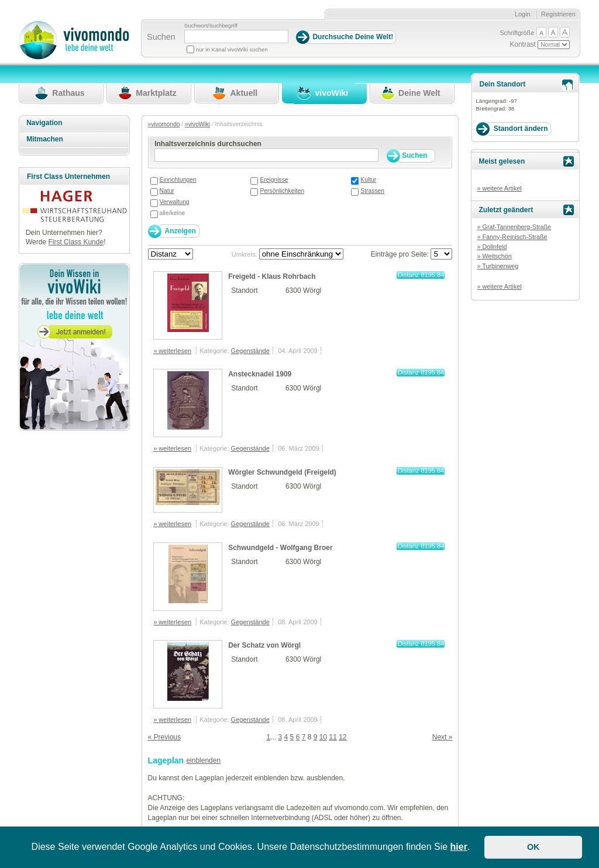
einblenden (203, 760)
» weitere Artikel (499, 188)
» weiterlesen (172, 351)
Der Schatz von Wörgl (264, 645)
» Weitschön (494, 256)
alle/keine (173, 213)
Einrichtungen (178, 180)
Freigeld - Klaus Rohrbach (272, 276)
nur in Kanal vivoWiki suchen (232, 49)
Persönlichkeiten (282, 191)
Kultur (368, 180)
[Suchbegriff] (236, 37)
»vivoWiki (197, 124)
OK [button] (533, 847)
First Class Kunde (76, 242)
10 (323, 737)
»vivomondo (164, 124)
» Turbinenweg (498, 266)
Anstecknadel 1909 (260, 374)
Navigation (44, 123)
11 (333, 737)
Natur (167, 191)
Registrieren (558, 14)
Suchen (161, 37)
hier (459, 847)
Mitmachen (45, 139)
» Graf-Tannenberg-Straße (514, 227)
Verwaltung (175, 202)
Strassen (372, 191)
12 (342, 737)
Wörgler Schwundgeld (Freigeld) (282, 472)
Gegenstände (250, 351)
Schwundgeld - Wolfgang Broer (280, 548)
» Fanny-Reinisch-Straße (512, 237)
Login (523, 14)
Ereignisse (274, 180)
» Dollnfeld (492, 247)
